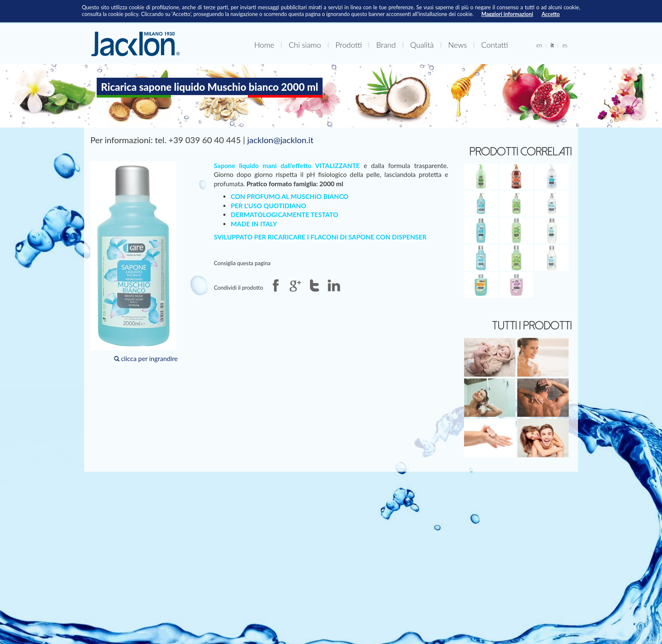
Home (264, 45)
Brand (386, 45)
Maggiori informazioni (507, 14)
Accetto (551, 14)
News (458, 45)
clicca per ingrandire (134, 262)
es (565, 45)
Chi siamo (305, 45)
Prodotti (349, 45)
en (539, 45)
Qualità (422, 45)
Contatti (495, 45)
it (552, 45)
